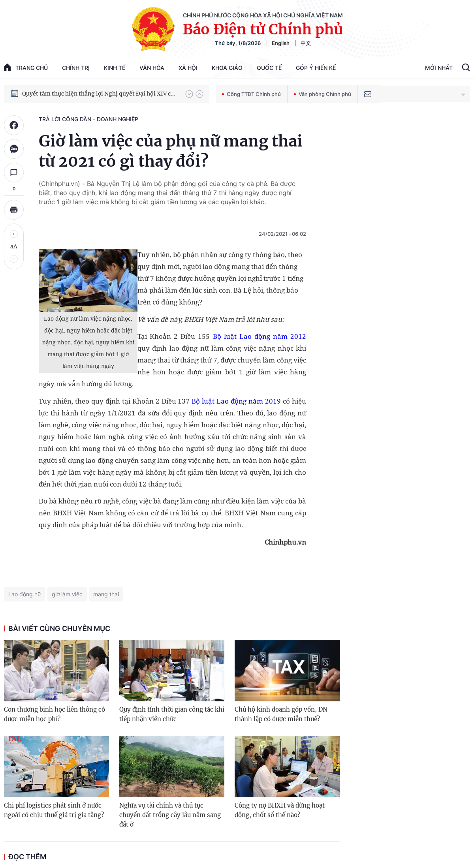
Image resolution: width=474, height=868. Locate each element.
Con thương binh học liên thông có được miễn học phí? (55, 714)
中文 (306, 43)
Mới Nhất (439, 68)
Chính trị (76, 68)
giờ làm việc (67, 594)
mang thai (106, 594)
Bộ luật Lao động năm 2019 (236, 401)
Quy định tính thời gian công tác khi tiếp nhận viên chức (172, 714)
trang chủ (26, 67)
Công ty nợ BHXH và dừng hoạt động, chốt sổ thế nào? (280, 810)
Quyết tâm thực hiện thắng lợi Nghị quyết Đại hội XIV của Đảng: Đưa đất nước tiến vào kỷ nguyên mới (100, 94)
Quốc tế (269, 68)
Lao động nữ (25, 594)
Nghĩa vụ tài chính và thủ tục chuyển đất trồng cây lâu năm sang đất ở (170, 815)
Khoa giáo (227, 68)
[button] (189, 94)
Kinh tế (115, 68)
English (281, 43)
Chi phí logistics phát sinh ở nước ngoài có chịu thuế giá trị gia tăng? (54, 810)
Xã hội (188, 68)
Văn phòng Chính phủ (323, 94)
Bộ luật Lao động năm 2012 (260, 336)
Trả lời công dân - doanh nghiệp (88, 119)
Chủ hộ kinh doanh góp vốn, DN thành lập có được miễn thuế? (281, 714)
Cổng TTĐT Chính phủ (251, 94)
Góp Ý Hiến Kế (316, 68)
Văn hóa (152, 68)
